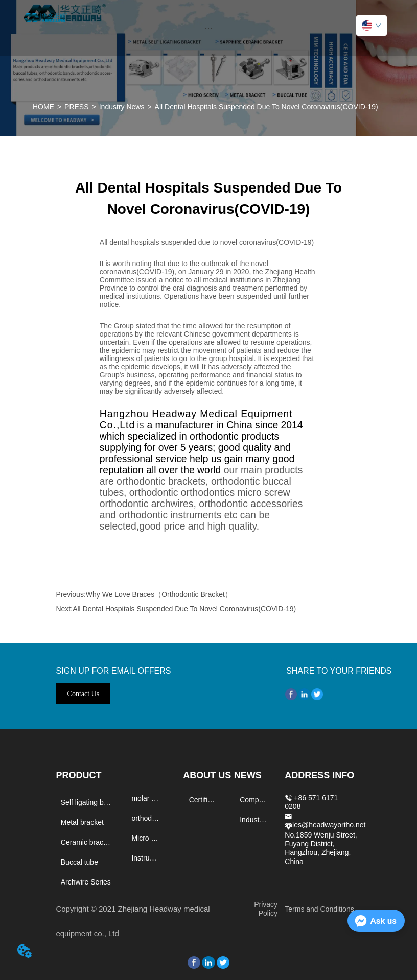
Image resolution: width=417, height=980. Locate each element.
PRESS (76, 107)
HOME (43, 107)
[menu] (208, 28)
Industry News (122, 107)
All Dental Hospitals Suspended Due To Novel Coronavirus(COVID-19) (267, 107)
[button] (208, 28)
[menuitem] (208, 28)
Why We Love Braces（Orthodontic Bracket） (159, 594)
